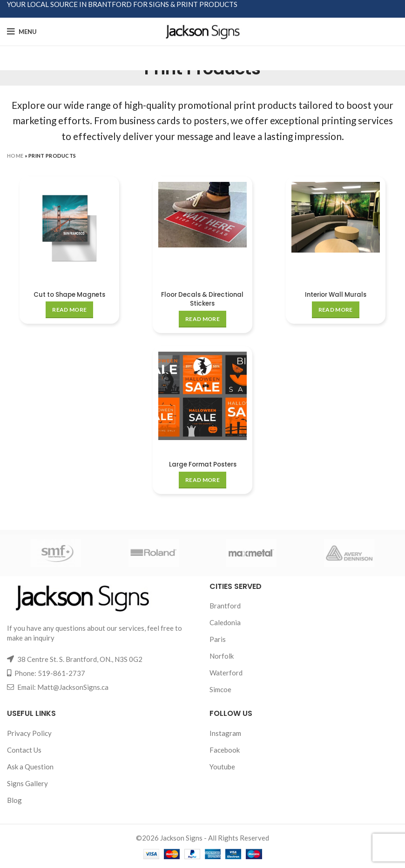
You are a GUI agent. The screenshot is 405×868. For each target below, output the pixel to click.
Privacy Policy (29, 733)
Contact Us (24, 749)
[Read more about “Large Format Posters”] (202, 480)
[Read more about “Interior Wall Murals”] (336, 310)
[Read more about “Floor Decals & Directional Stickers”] (202, 319)
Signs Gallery (27, 783)
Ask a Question (30, 766)
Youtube (222, 766)
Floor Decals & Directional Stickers (202, 299)
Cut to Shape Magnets (69, 294)
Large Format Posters (203, 464)
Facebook (225, 749)
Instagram (225, 733)
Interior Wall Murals (336, 294)
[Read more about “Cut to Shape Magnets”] (69, 310)
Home (15, 156)
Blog (14, 800)
